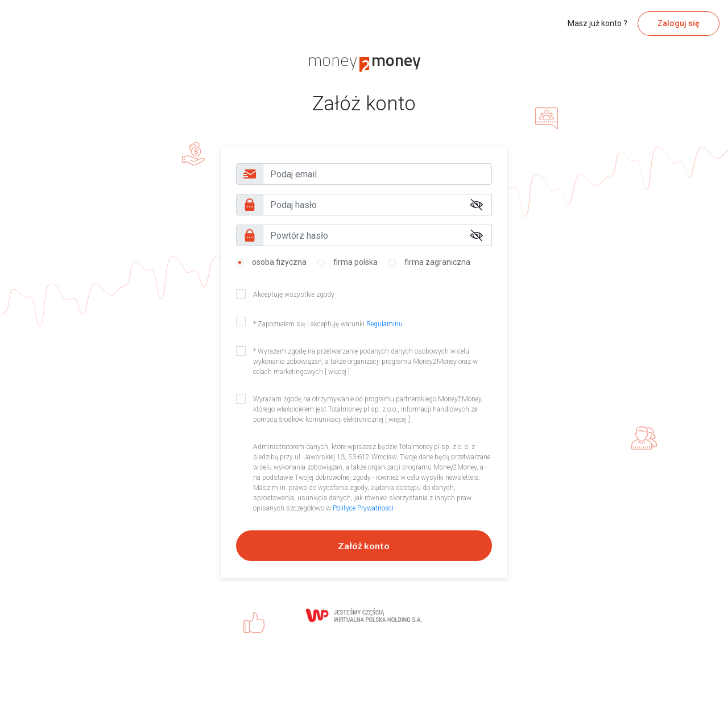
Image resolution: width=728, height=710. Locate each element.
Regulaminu (384, 324)
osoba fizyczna (279, 262)
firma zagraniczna (437, 262)
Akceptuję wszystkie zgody (294, 294)
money (364, 60)
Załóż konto (364, 545)
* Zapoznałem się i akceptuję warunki (328, 324)
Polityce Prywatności (363, 508)
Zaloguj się (679, 23)
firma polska (355, 262)
